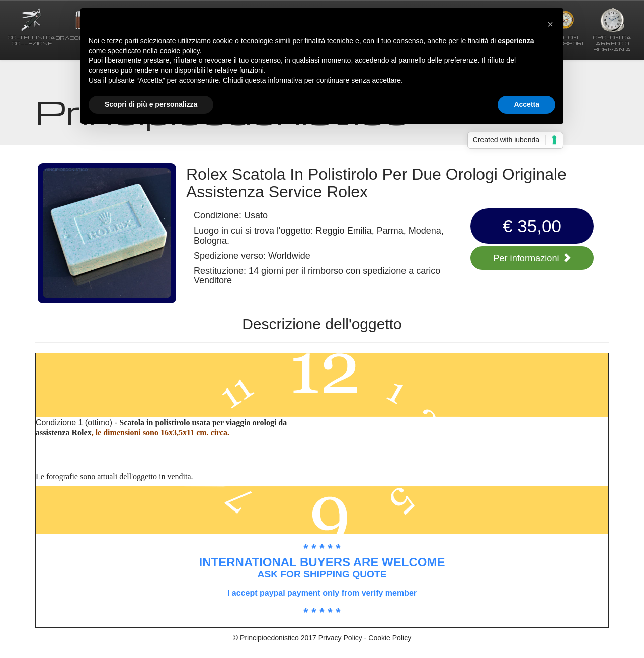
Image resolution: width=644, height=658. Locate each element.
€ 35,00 (532, 226)
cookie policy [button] (180, 51)
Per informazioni (532, 258)
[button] (550, 24)
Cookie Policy (390, 638)
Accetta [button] (527, 104)
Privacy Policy (340, 638)
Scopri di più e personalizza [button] (151, 104)
